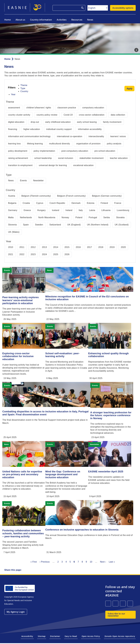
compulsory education (93, 108)
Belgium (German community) (107, 196)
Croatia (26, 203)
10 (91, 564)
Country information (41, 20)
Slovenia (12, 225)
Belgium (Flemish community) (36, 196)
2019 (112, 247)
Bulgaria (12, 203)
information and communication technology (29, 136)
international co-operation (70, 136)
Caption (136, 50)
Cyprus (40, 203)
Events (23, 181)
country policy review (47, 115)
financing (13, 129)
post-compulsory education (75, 151)
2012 (33, 247)
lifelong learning (35, 144)
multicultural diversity (60, 144)
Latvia (92, 210)
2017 (90, 247)
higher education (32, 129)
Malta (11, 217)
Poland (79, 217)
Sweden (39, 225)
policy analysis (114, 144)
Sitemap (42, 639)
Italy (81, 210)
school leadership (43, 158)
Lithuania (106, 210)
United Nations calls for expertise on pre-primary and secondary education (24, 474)
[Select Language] (98, 8)
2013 (44, 247)
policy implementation (44, 151)
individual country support (59, 129)
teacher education (119, 158)
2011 (22, 247)
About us (20, 20)
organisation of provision (88, 144)
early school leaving (87, 122)
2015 (67, 247)
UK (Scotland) (122, 225)
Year (13, 94)
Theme (24, 85)
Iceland (56, 210)
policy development (18, 151)
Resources (77, 20)
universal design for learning (53, 165)
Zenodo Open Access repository (120, 639)
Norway (65, 217)
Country (24, 91)
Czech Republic (57, 203)
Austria (12, 196)
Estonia (91, 203)
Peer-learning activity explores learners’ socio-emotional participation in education (23, 300)
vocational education (83, 165)
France (118, 203)
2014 (56, 247)
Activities (62, 20)
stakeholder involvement (92, 158)
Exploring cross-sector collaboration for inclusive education (20, 356)
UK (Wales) (14, 232)
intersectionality (96, 136)
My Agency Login (16, 614)
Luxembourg (123, 210)
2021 (11, 254)
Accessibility (27, 639)
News (90, 20)
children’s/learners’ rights (39, 108)
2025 (56, 254)
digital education (16, 122)
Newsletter (38, 181)
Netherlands (26, 217)
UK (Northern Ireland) (98, 225)
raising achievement (18, 158)
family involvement (112, 122)
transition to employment (20, 165)
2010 (11, 247)
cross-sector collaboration (92, 115)
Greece (27, 210)
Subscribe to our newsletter (116, 617)
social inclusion (66, 158)
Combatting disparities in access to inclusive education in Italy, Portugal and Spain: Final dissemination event (42, 413)
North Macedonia (47, 217)
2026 (67, 254)
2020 (123, 247)
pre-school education (105, 151)
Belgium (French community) (71, 196)
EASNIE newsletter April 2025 (112, 471)
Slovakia (120, 217)
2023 (33, 254)
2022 (22, 254)
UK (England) (74, 225)
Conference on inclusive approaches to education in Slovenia (86, 530)
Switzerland (55, 225)
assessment (14, 108)
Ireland (69, 210)
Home (8, 20)
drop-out (35, 122)
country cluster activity (19, 115)
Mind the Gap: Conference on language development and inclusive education (67, 474)
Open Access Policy (91, 639)
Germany (13, 210)
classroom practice (67, 108)
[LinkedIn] (108, 606)
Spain (26, 225)
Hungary (41, 210)
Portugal (93, 217)
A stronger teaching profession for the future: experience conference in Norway (113, 415)
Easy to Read (71, 639)
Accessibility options (123, 8)
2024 (44, 254)
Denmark (76, 203)
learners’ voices (118, 136)
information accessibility (90, 129)
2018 (101, 247)
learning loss (14, 144)
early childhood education (58, 122)
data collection (118, 115)
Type (23, 88)
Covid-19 (68, 115)
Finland (104, 203)
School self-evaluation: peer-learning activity (67, 355)
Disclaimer (55, 639)
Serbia (107, 217)
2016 (78, 247)
